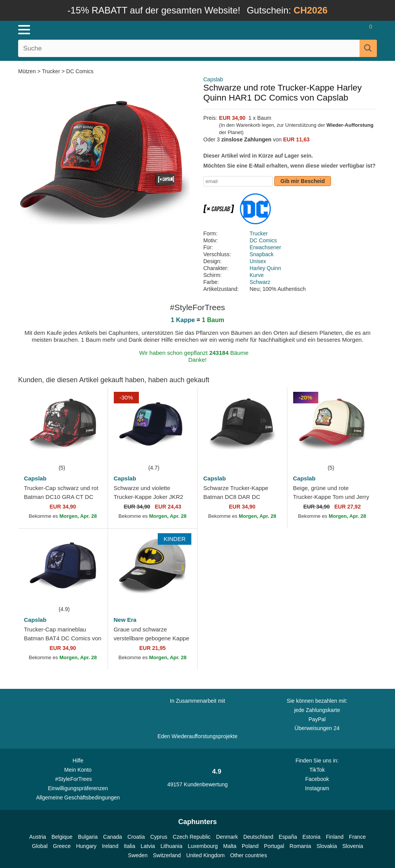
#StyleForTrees (78, 779)
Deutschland (258, 837)
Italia (130, 846)
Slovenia (353, 846)
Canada (112, 837)
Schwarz (260, 282)
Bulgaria (88, 837)
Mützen (28, 71)
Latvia (148, 846)
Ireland (110, 846)
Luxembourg (203, 846)
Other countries (248, 855)
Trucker (51, 71)
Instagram (317, 788)
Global (40, 846)
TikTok (317, 770)
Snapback (262, 254)
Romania (300, 846)
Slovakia (327, 846)
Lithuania (171, 846)
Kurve (257, 275)
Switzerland (167, 855)
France (358, 837)
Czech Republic (192, 837)
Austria (38, 837)
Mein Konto (78, 770)
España (288, 837)
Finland (335, 837)
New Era (125, 620)
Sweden (138, 855)
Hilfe (78, 761)
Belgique (62, 837)
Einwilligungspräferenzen (78, 788)
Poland (250, 846)
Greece (62, 846)
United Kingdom (206, 855)
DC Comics (80, 71)
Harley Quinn (265, 268)
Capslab (213, 79)
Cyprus (159, 837)
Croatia (136, 837)
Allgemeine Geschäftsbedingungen (78, 797)
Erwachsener (265, 247)
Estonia (311, 837)
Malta (230, 846)
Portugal (274, 846)
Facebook (317, 779)
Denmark (227, 837)
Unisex (258, 261)
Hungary (86, 846)
